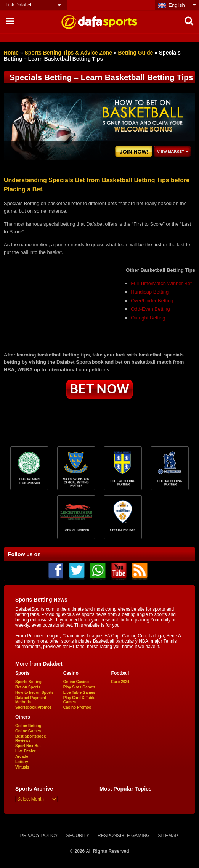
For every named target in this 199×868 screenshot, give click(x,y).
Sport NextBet (28, 746)
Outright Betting (148, 318)
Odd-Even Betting (150, 309)
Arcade (22, 756)
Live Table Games (79, 692)
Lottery (22, 762)
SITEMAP (168, 836)
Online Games (28, 731)
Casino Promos (77, 707)
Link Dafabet (18, 5)
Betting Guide (136, 53)
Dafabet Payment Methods (31, 700)
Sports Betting (28, 682)
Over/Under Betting (152, 301)
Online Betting (28, 726)
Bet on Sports (28, 687)
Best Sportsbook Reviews (30, 738)
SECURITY (78, 836)
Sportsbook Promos (34, 707)
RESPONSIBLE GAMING (124, 836)
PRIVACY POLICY (39, 836)
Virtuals (22, 767)
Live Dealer (25, 751)
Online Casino (76, 682)
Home (11, 53)
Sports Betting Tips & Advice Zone (68, 53)
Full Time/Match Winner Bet (161, 283)
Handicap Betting (150, 292)
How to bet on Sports (35, 692)
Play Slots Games (79, 687)
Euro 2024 (120, 682)
